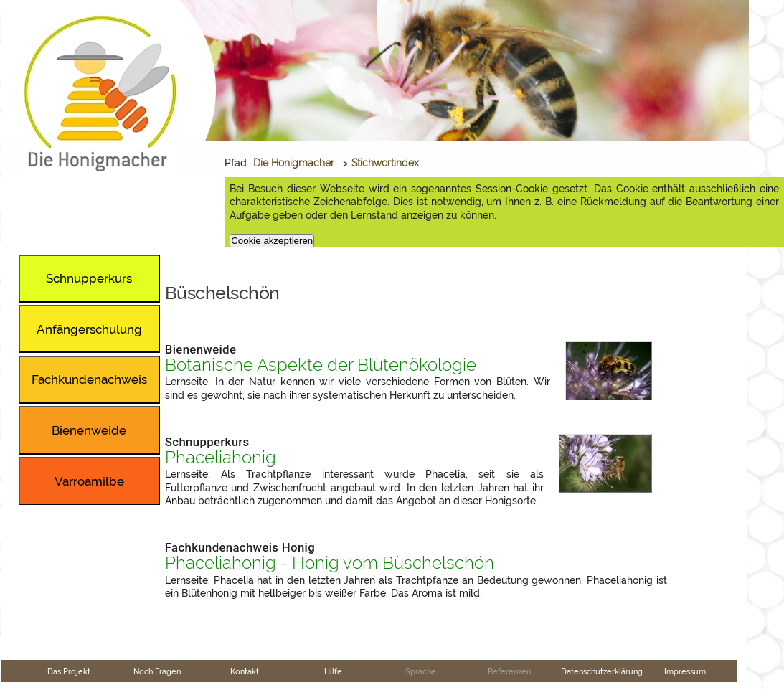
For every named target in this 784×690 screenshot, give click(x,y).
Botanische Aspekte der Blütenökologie (321, 365)
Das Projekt (69, 671)
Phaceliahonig (221, 458)
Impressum (685, 671)
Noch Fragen (157, 671)
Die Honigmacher (294, 163)
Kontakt (245, 671)
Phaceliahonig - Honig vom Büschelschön (330, 563)
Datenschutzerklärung (602, 671)
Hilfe (333, 671)
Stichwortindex (385, 163)
